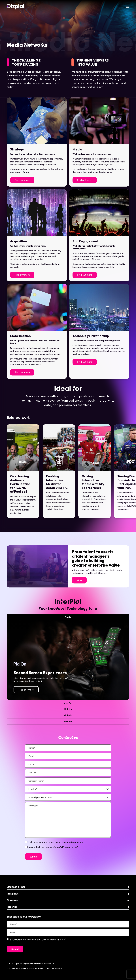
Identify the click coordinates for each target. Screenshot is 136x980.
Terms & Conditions (54, 968)
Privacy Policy (12, 968)
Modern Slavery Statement (32, 968)
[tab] (68, 617)
